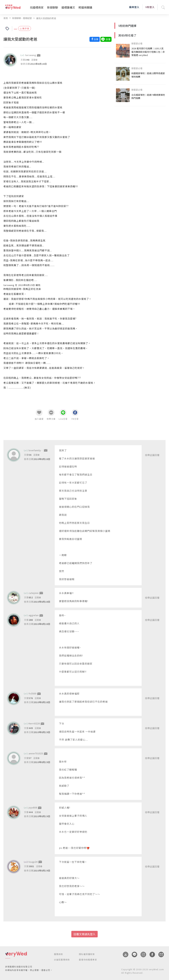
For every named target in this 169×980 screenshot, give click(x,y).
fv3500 (32, 693)
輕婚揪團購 (85, 7)
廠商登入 (134, 7)
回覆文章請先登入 (84, 934)
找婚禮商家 (37, 7)
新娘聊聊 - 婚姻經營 (22, 18)
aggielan (34, 615)
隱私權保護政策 (87, 954)
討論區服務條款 (62, 960)
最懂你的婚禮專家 (88, 960)
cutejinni (34, 593)
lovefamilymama (38, 450)
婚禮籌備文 (68, 7)
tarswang (31, 55)
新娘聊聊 (53, 7)
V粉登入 (150, 7)
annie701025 (36, 753)
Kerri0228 (34, 723)
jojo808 (33, 807)
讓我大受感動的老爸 (46, 18)
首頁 (6, 18)
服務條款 (59, 954)
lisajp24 (33, 862)
